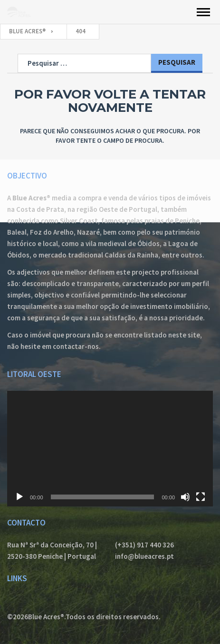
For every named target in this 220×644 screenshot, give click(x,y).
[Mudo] (185, 497)
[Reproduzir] (19, 497)
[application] (110, 449)
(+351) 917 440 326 (144, 545)
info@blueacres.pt (144, 556)
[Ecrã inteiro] (201, 497)
